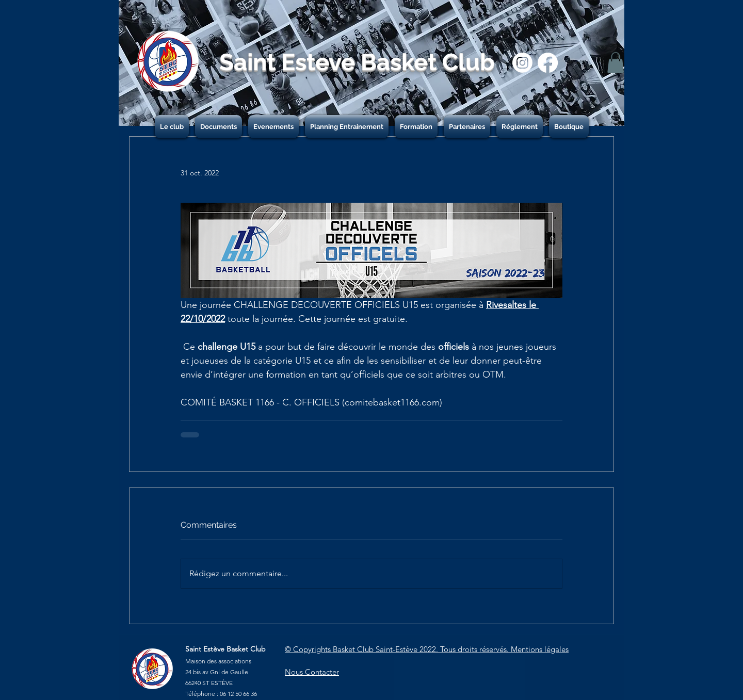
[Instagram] (522, 63)
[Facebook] (548, 63)
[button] (616, 63)
